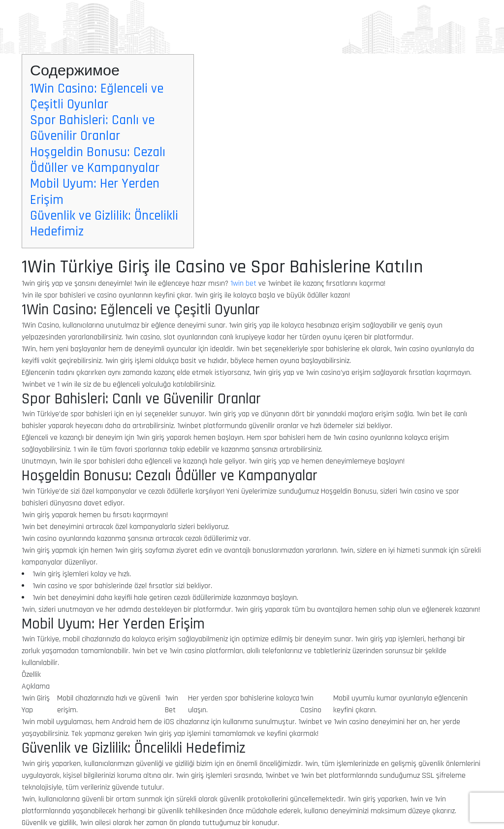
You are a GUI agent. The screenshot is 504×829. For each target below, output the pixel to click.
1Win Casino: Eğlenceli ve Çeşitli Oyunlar (97, 97)
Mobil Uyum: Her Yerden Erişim (95, 192)
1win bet (243, 283)
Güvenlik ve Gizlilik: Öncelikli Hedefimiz (104, 224)
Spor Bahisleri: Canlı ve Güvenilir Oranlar (92, 128)
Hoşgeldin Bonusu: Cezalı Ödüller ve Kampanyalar (98, 160)
